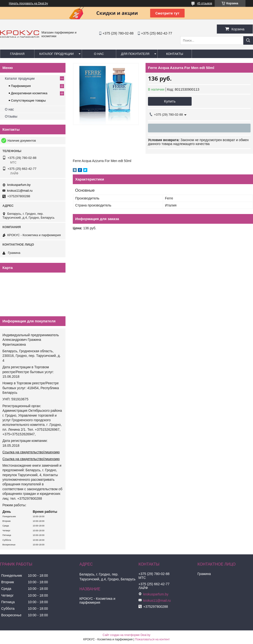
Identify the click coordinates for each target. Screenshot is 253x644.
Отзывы (11, 116)
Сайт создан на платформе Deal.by (126, 635)
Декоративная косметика (29, 93)
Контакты (175, 54)
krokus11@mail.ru (20, 191)
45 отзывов (204, 3)
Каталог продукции (57, 54)
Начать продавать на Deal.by (29, 3)
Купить (170, 101)
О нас (99, 54)
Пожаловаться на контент (152, 639)
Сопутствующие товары (28, 100)
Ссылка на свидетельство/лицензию (31, 452)
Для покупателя (135, 54)
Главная (17, 54)
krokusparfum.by (19, 185)
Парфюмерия (21, 86)
